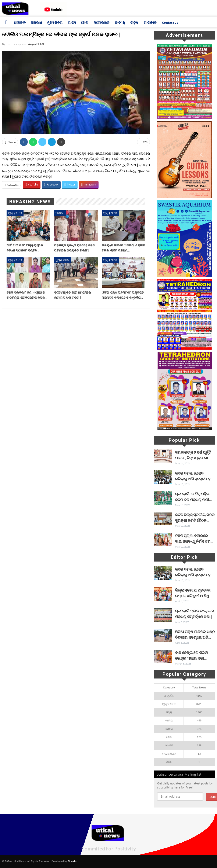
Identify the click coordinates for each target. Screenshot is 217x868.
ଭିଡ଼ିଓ (134, 23)
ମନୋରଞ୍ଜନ (102, 23)
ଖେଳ (85, 23)
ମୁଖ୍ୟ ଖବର (55, 23)
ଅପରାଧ (36, 23)
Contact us (170, 23)
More (188, 23)
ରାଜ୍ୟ (72, 23)
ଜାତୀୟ (120, 23)
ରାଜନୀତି (150, 23)
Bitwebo (72, 861)
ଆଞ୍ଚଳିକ (20, 23)
